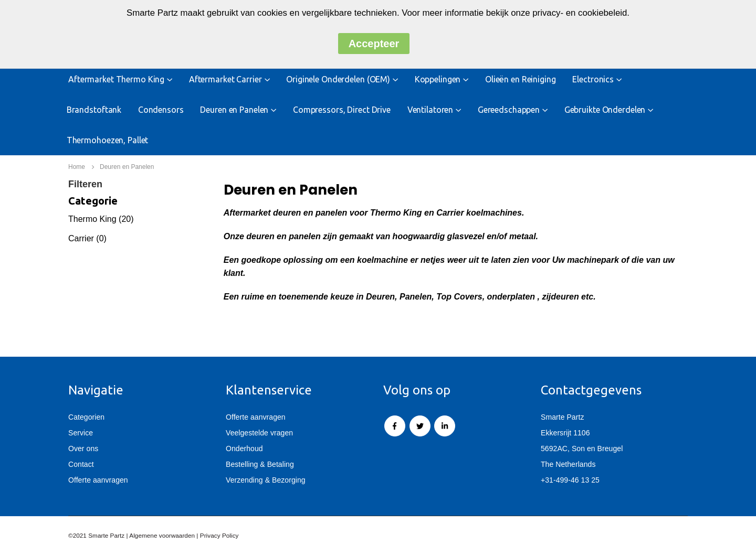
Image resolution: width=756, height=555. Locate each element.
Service (81, 433)
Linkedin (445, 426)
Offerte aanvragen (98, 480)
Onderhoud (244, 449)
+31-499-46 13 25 (570, 480)
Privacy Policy (219, 535)
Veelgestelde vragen (259, 433)
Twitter (420, 426)
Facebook (395, 426)
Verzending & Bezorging (266, 480)
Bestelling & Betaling (260, 464)
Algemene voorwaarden (162, 535)
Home (77, 167)
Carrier (81, 238)
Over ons (83, 449)
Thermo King (93, 219)
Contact (81, 464)
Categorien (86, 417)
